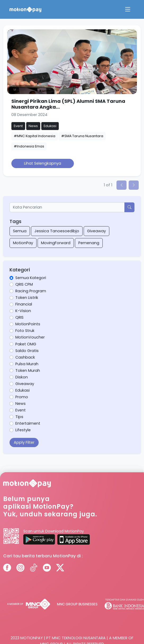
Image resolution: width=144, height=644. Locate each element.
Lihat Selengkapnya (43, 163)
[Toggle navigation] (128, 9)
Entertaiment (28, 423)
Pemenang (89, 243)
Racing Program (31, 291)
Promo (22, 397)
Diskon (22, 377)
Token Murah (28, 370)
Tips (19, 417)
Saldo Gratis (27, 351)
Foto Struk (25, 331)
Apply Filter (24, 442)
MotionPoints (28, 324)
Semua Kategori (31, 278)
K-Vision (23, 311)
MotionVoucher (30, 337)
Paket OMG (26, 344)
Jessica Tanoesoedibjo (57, 231)
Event (21, 410)
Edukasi (22, 390)
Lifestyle (23, 430)
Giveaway (96, 231)
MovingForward (56, 243)
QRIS (19, 317)
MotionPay (23, 243)
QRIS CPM (24, 284)
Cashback (25, 357)
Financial (24, 304)
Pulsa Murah (27, 364)
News (21, 404)
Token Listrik (27, 298)
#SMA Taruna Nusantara (82, 136)
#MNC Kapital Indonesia (35, 136)
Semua (20, 231)
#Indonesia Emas (29, 146)
